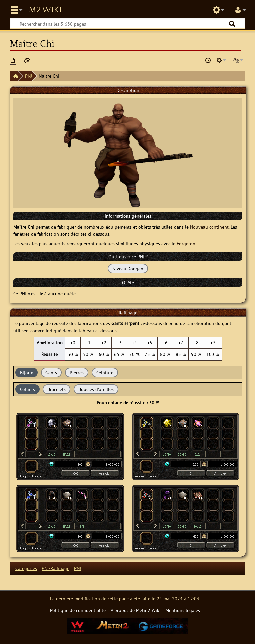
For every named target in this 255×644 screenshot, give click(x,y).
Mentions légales (183, 610)
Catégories (26, 568)
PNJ (28, 76)
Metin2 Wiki (45, 10)
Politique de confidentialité (78, 610)
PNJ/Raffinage (56, 568)
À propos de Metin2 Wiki (136, 610)
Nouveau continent (209, 227)
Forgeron (186, 243)
